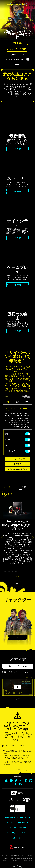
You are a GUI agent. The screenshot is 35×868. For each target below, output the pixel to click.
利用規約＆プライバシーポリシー (18, 818)
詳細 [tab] (17, 402)
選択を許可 (17, 464)
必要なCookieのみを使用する (17, 469)
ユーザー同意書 (22, 823)
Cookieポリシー (13, 833)
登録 (18, 769)
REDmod (25, 833)
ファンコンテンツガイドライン (18, 828)
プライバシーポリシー (19, 763)
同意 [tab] (8, 402)
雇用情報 (10, 823)
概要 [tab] (27, 402)
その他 (23, 487)
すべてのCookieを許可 (17, 459)
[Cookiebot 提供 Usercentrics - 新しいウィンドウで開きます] (23, 397)
